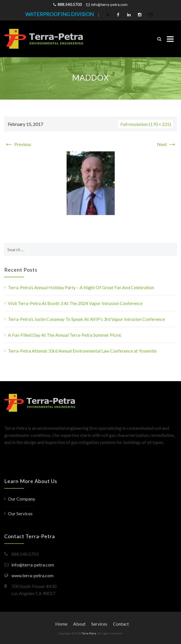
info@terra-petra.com (109, 5)
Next (167, 144)
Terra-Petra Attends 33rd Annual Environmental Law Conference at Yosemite (82, 351)
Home (61, 624)
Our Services (20, 513)
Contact (121, 624)
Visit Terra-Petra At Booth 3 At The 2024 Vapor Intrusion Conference (75, 303)
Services (99, 624)
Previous (18, 144)
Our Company (22, 499)
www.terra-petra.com (32, 575)
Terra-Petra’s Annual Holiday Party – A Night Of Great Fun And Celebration (81, 287)
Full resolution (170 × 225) (146, 124)
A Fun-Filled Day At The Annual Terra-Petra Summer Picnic (65, 335)
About (79, 624)
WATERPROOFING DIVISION (59, 14)
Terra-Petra (89, 633)
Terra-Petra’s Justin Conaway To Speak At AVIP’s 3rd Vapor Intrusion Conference (86, 319)
